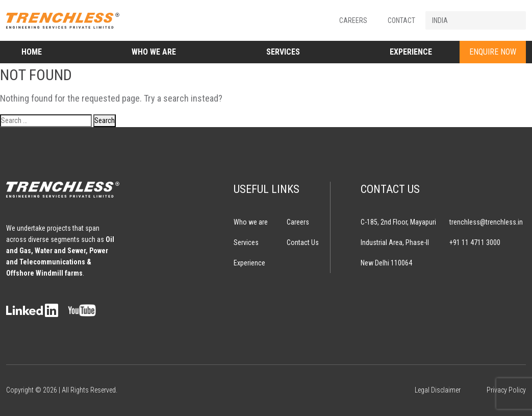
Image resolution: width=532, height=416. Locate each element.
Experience (411, 52)
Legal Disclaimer (438, 390)
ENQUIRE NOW (493, 52)
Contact (401, 20)
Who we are (154, 52)
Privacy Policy (506, 390)
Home (32, 52)
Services (283, 52)
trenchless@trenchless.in (486, 222)
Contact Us (303, 242)
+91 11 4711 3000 (475, 242)
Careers (353, 20)
